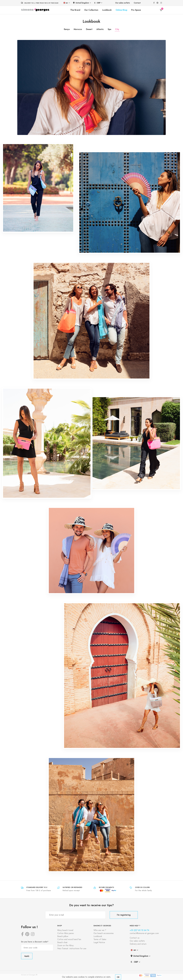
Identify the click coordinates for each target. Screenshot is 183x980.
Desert (89, 29)
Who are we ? (100, 930)
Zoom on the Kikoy (65, 945)
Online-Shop (121, 10)
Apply (27, 956)
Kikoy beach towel (65, 930)
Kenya (67, 29)
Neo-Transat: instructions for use (72, 949)
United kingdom (81, 3)
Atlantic (100, 29)
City (117, 29)
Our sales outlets (123, 3)
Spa (109, 29)
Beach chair (62, 942)
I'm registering (124, 915)
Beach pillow (63, 936)
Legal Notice (99, 942)
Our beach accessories (104, 933)
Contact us (135, 938)
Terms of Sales (100, 939)
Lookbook (107, 10)
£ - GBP (97, 3)
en (66, 3)
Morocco (78, 29)
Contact (137, 3)
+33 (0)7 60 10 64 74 (139, 930)
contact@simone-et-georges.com (144, 933)
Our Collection (91, 10)
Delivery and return (138, 944)
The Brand (75, 10)
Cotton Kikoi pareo (66, 933)
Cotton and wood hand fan (69, 939)
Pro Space (136, 10)
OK (118, 977)
